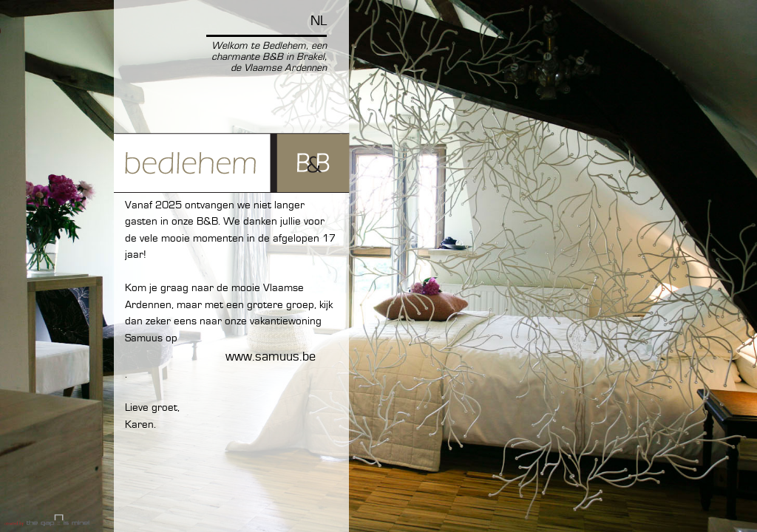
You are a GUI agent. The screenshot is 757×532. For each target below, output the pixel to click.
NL (319, 21)
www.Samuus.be (271, 357)
